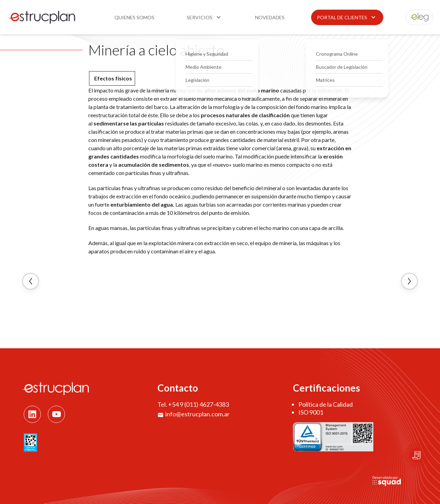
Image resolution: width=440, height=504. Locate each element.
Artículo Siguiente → (409, 281)
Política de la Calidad (326, 404)
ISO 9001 (311, 412)
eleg (416, 17)
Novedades (270, 17)
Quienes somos (134, 17)
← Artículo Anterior (31, 281)
